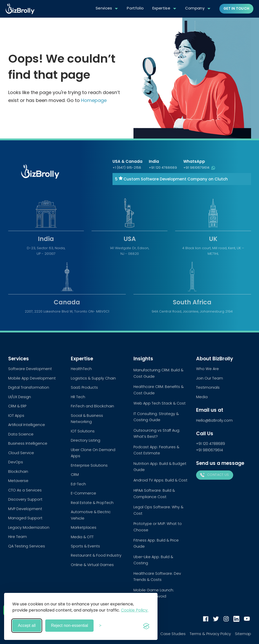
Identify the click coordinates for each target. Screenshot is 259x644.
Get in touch (236, 9)
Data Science (21, 434)
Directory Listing (86, 440)
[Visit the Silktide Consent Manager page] (146, 626)
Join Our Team (210, 378)
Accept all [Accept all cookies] (27, 625)
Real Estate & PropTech (92, 503)
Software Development (30, 369)
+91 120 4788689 (163, 168)
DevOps (16, 462)
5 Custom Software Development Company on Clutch (171, 179)
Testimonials (208, 387)
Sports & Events (85, 546)
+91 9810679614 (199, 168)
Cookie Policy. (135, 610)
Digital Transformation (29, 387)
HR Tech (78, 397)
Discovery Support (25, 499)
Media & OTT (82, 537)
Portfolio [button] (135, 8)
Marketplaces (84, 527)
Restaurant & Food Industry (96, 555)
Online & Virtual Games (92, 565)
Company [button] (195, 8)
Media (202, 397)
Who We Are (207, 369)
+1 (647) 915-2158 (127, 168)
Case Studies (173, 634)
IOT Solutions (83, 431)
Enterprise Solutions (89, 465)
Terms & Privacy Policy (210, 634)
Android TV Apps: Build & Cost (160, 480)
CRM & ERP (17, 406)
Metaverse (18, 481)
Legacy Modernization (29, 527)
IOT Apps (16, 416)
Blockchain (18, 471)
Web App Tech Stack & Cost (160, 403)
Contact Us (215, 475)
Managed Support (25, 518)
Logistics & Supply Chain (93, 378)
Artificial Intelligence (27, 425)
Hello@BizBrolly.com (214, 420)
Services (104, 8)
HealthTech (81, 369)
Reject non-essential (69, 625)
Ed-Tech (78, 484)
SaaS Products (84, 387)
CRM (75, 475)
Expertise (161, 8)
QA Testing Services (27, 546)
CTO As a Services (25, 490)
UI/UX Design (20, 397)
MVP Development (25, 509)
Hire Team (18, 537)
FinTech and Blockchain (92, 406)
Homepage (94, 100)
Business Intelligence (28, 443)
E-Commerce (83, 493)
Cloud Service (21, 453)
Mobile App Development (32, 378)
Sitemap (243, 634)
